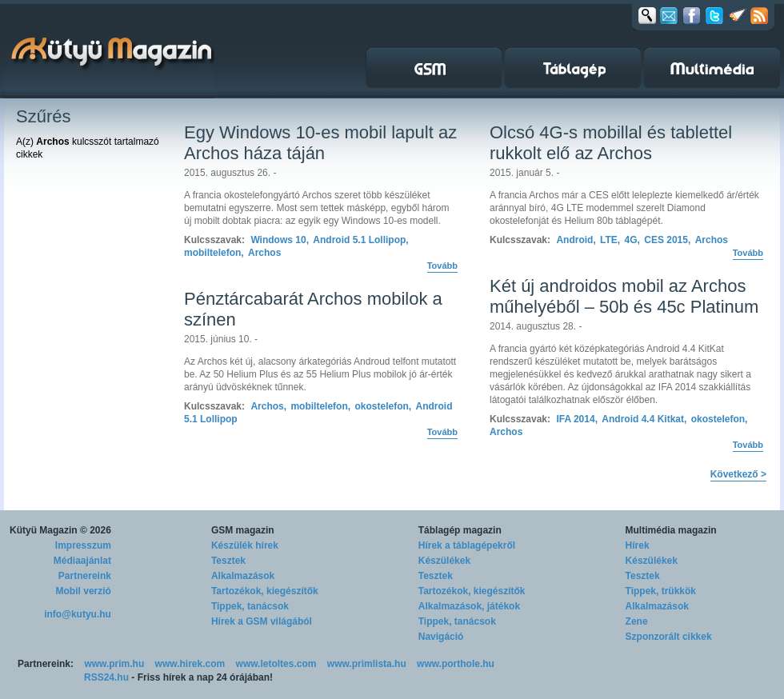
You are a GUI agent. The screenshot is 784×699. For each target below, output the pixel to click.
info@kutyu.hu (78, 614)
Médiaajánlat (82, 561)
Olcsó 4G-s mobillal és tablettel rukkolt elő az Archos (611, 143)
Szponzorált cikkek (669, 637)
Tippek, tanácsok (250, 606)
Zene (637, 621)
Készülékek (444, 561)
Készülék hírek (245, 545)
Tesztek (228, 561)
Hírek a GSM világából (262, 621)
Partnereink (85, 576)
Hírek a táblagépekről (467, 545)
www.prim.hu (114, 664)
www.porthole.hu (456, 664)
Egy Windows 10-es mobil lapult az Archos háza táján (320, 143)
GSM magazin (243, 530)
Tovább (442, 266)
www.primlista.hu (367, 664)
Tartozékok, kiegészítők (265, 591)
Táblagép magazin (460, 530)
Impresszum (83, 545)
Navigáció (441, 637)
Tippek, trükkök (661, 591)
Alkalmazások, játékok (469, 606)
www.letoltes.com (276, 664)
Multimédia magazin (671, 530)
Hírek (638, 545)
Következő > (738, 474)
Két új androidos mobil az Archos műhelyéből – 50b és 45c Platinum (624, 296)
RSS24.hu (106, 677)
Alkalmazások (243, 576)
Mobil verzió (84, 591)
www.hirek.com (190, 664)
